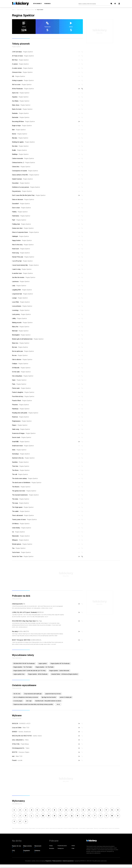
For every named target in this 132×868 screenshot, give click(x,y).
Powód (14, 760)
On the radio (21, 372)
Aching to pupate (23, 80)
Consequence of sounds (25, 171)
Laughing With (22, 290)
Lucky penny (21, 314)
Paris (19, 384)
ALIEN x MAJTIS (23, 631)
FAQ (13, 851)
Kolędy (51, 846)
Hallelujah (20, 236)
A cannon (20, 64)
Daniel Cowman (22, 179)
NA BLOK (15, 723)
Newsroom (38, 846)
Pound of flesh (22, 401)
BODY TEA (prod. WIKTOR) (21, 640)
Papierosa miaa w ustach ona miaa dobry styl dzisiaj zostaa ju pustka (33, 704)
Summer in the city (23, 458)
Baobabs (20, 113)
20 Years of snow (23, 56)
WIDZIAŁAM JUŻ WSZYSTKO (22, 736)
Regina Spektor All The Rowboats (60, 663)
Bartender (21, 117)
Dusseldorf (21, 204)
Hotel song (21, 253)
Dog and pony (22, 191)
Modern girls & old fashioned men (28, 339)
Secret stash (22, 437)
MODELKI (40, 612)
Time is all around (23, 515)
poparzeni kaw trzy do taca (53, 694)
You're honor (21, 552)
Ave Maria (21, 101)
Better (20, 134)
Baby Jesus (21, 105)
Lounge (20, 298)
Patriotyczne (61, 848)
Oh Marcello (21, 368)
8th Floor (20, 60)
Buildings (20, 154)
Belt (19, 130)
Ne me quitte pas (23, 351)
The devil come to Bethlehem (27, 483)
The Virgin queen (23, 507)
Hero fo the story (23, 245)
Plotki (73, 848)
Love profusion (22, 306)
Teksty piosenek (20, 10)
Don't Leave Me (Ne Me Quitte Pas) (29, 195)
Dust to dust (21, 208)
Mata (26, 740)
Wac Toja (39, 621)
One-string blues (23, 376)
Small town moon (23, 446)
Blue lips (20, 138)
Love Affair (21, 302)
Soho (19, 450)
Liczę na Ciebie (17, 728)
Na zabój (15, 631)
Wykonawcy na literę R (30, 10)
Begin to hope (22, 126)
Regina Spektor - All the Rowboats (38, 674)
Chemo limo (21, 167)
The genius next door (24, 491)
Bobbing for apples (23, 142)
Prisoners (20, 405)
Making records (22, 323)
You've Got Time (23, 556)
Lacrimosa (21, 282)
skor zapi (29, 701)
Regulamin (26, 851)
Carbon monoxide (23, 158)
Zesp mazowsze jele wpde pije (33, 694)
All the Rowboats (23, 89)
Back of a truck (22, 109)
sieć (13, 756)
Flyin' (19, 220)
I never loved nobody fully (25, 265)
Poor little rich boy (23, 396)
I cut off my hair (22, 261)
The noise (21, 499)
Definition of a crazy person (26, 187)
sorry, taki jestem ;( (18, 740)
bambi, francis (37, 736)
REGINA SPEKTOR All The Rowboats (24, 663)
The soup (20, 503)
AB (19, 76)
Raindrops (21, 409)
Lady (19, 286)
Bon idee (20, 146)
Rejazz (20, 425)
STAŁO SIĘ (16, 744)
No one (20, 355)
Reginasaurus (22, 421)
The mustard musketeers (25, 495)
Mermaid (20, 331)
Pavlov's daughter (23, 392)
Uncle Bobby (22, 528)
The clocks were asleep (25, 478)
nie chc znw (17, 694)
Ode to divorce (22, 360)
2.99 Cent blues (22, 52)
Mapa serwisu (27, 846)
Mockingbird (21, 335)
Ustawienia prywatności (68, 861)
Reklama (37, 851)
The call (20, 474)
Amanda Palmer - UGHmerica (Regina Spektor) (65, 674)
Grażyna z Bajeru (23, 752)
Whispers (20, 540)
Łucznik (20, 760)
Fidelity (20, 212)
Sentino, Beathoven (24, 732)
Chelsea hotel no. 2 (24, 163)
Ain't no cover (22, 85)
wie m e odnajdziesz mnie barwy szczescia (26, 697)
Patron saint (21, 388)
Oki (24, 604)
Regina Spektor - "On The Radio (23, 667)
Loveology (21, 310)
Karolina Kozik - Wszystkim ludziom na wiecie (48, 701)
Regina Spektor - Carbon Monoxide (59, 671)
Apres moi (21, 93)
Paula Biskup (24, 744)
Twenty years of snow (24, 520)
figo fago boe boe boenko (49, 697)
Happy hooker (22, 240)
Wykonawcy (38, 4)
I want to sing (22, 269)
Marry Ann (21, 327)
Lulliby (19, 318)
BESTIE (15, 752)
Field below (21, 216)
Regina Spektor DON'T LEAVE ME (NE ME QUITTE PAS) (30, 671)
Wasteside (21, 536)
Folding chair (21, 224)
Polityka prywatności (57, 861)
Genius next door (23, 228)
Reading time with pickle (25, 413)
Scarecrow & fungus (24, 433)
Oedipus (20, 364)
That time (21, 466)
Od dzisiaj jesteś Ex (18, 748)
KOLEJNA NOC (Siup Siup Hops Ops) (24, 621)
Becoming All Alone (23, 121)
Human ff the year (23, 257)
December (21, 183)
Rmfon (73, 846)
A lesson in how (22, 72)
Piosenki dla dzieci (62, 846)
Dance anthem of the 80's (26, 175)
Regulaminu (49, 861)
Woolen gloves (22, 544)
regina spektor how (19, 674)
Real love (20, 417)
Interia (13, 10)
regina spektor (43, 663)
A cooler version (22, 68)
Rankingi (47, 4)
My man (20, 347)
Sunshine (20, 462)
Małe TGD (25, 728)
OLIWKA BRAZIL (36, 640)
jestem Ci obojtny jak (66, 697)
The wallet (21, 511)
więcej (58, 704)
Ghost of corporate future (25, 232)
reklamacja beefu (17, 604)
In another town (22, 273)
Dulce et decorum (23, 199)
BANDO (15, 732)
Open (19, 380)
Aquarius (20, 97)
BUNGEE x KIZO (24, 723)
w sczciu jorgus (18, 701)
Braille (19, 150)
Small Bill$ (21, 442)
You (19, 548)
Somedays (21, 454)
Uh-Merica (21, 524)
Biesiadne (52, 848)
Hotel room (21, 249)
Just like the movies (24, 277)
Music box (21, 343)
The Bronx (21, 470)
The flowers (21, 487)
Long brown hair (22, 294)
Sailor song (21, 429)
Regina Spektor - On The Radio (45, 667)
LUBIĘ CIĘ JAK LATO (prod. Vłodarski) (24, 612)
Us (18, 532)
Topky (27, 748)
